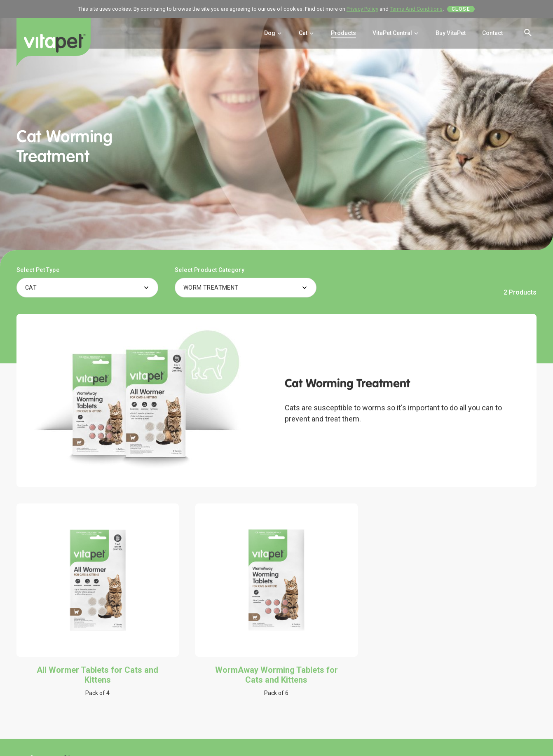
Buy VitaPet (451, 33)
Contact (492, 33)
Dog (273, 33)
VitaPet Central (396, 33)
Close (461, 9)
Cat (307, 33)
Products (343, 33)
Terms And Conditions (416, 9)
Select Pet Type (38, 270)
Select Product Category (210, 270)
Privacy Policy (362, 9)
